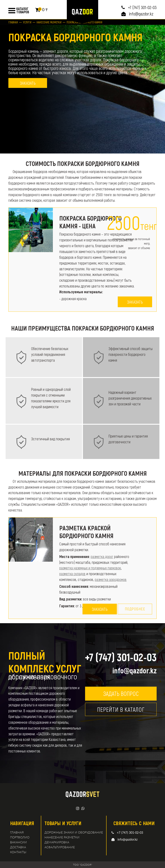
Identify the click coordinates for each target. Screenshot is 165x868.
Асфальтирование (60, 847)
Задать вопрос (121, 693)
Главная (13, 22)
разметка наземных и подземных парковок (90, 568)
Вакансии (18, 842)
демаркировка (57, 842)
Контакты (18, 852)
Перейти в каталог (121, 709)
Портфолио (20, 837)
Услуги (27, 22)
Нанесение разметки (49, 22)
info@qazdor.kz (141, 14)
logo (82, 12)
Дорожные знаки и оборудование (74, 832)
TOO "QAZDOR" (83, 865)
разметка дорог (102, 557)
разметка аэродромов (111, 579)
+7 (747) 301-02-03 (142, 7)
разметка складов (72, 574)
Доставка (18, 847)
